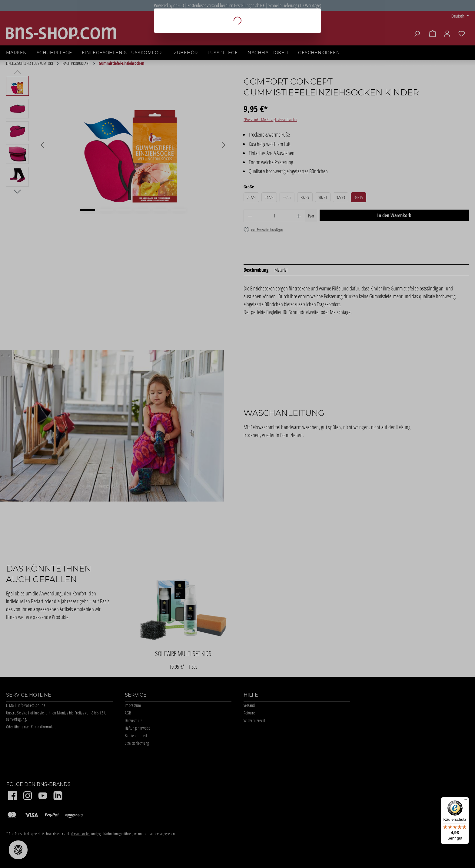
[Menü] (465, 801)
